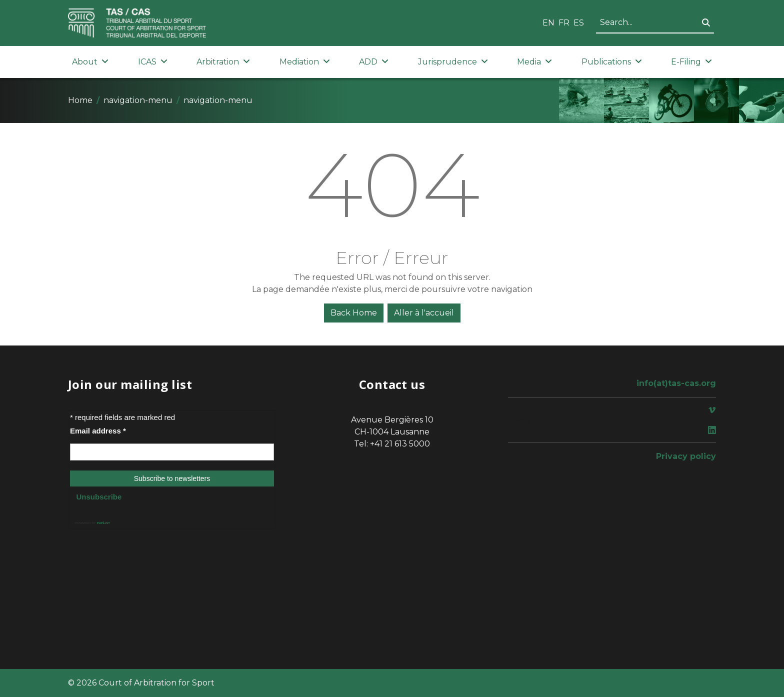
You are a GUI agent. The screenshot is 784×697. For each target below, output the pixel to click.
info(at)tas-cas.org (676, 383)
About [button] (90, 62)
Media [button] (534, 62)
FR (564, 23)
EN (548, 23)
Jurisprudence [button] (453, 62)
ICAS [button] (153, 62)
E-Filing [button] (691, 62)
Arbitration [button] (223, 62)
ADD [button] (374, 62)
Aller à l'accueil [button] (424, 313)
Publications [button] (612, 62)
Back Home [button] (354, 313)
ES (579, 23)
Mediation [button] (305, 62)
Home (80, 100)
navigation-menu (138, 100)
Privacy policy (686, 456)
